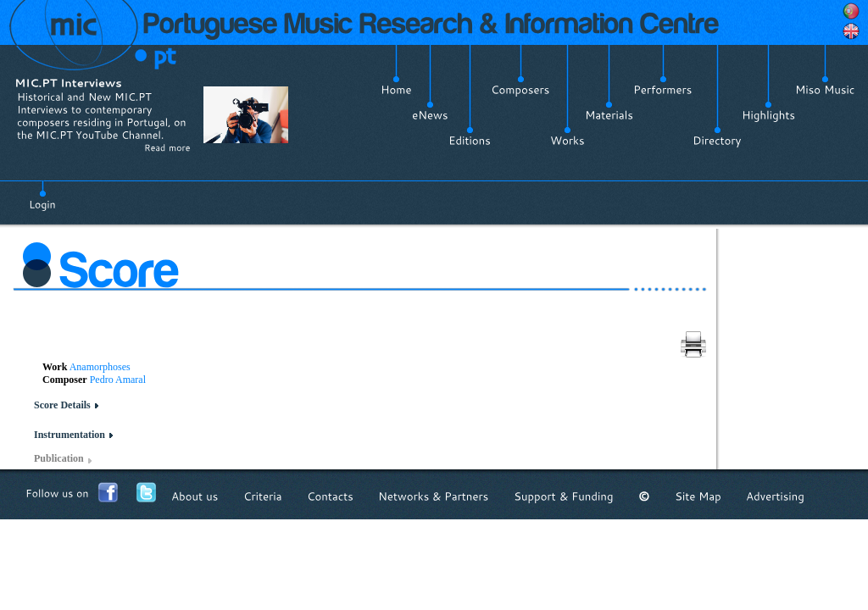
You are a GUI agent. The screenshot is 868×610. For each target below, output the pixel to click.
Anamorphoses (100, 367)
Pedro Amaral (118, 380)
